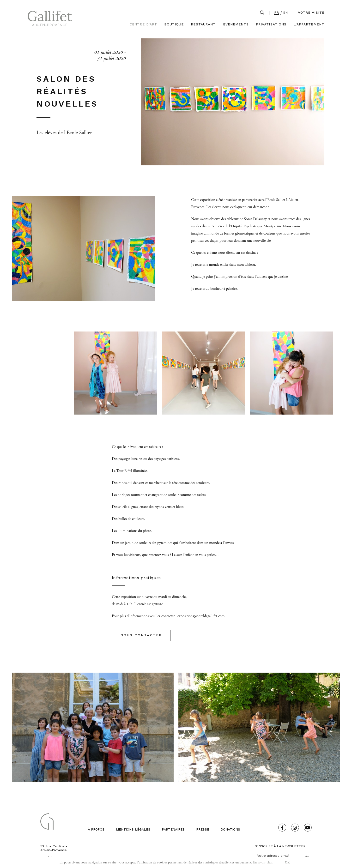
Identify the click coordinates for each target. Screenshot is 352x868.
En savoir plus (262, 862)
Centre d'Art (143, 24)
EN (286, 13)
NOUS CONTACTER (141, 635)
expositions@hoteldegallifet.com (201, 616)
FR (277, 13)
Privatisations (271, 24)
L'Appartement (309, 24)
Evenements (236, 24)
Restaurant (203, 24)
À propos (96, 829)
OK (287, 862)
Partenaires (173, 829)
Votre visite (311, 12)
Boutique (174, 24)
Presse (203, 829)
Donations (230, 829)
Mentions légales (133, 829)
